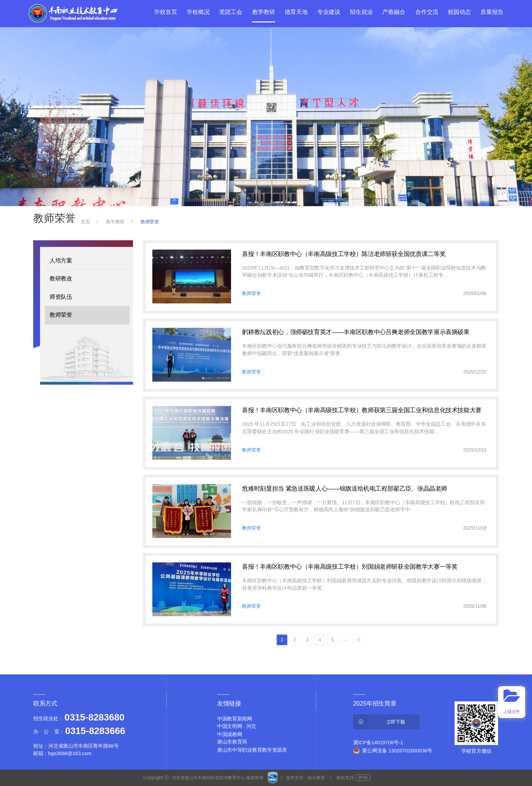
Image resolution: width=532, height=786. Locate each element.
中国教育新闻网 (235, 719)
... (345, 640)
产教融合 (394, 12)
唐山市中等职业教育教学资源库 (252, 750)
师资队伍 (61, 297)
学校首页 (166, 12)
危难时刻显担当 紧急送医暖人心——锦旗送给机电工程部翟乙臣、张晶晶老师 (345, 488)
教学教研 (264, 12)
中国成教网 (230, 734)
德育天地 (296, 12)
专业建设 (329, 12)
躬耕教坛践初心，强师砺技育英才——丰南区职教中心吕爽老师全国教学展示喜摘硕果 (356, 332)
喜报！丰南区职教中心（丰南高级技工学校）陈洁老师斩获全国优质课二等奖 (344, 254)
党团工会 (231, 12)
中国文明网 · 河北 (237, 726)
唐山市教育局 (232, 742)
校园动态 (459, 12)
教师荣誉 (61, 315)
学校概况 (198, 12)
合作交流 (427, 12)
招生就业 (361, 12)
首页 (85, 221)
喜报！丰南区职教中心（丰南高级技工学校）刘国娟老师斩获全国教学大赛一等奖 (350, 567)
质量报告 (492, 12)
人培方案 (61, 261)
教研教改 (61, 279)
